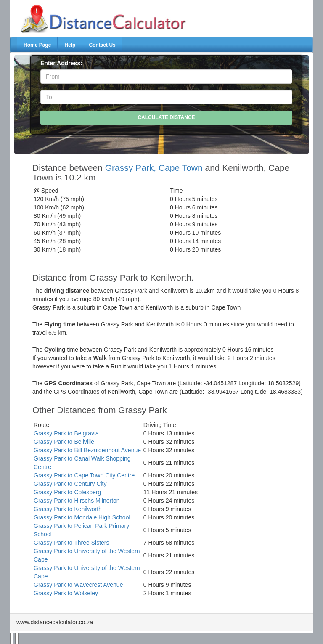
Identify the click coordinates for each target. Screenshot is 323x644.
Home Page (37, 45)
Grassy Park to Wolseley (66, 593)
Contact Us (102, 45)
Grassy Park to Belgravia (66, 433)
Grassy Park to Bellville (64, 442)
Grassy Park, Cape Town (154, 168)
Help (70, 45)
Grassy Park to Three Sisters (71, 543)
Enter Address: (61, 63)
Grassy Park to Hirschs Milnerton (77, 501)
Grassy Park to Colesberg (67, 492)
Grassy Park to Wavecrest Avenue (78, 585)
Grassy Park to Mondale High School (82, 517)
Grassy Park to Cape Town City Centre (84, 475)
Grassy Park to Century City (70, 484)
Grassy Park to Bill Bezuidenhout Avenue (87, 450)
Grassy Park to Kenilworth (68, 509)
